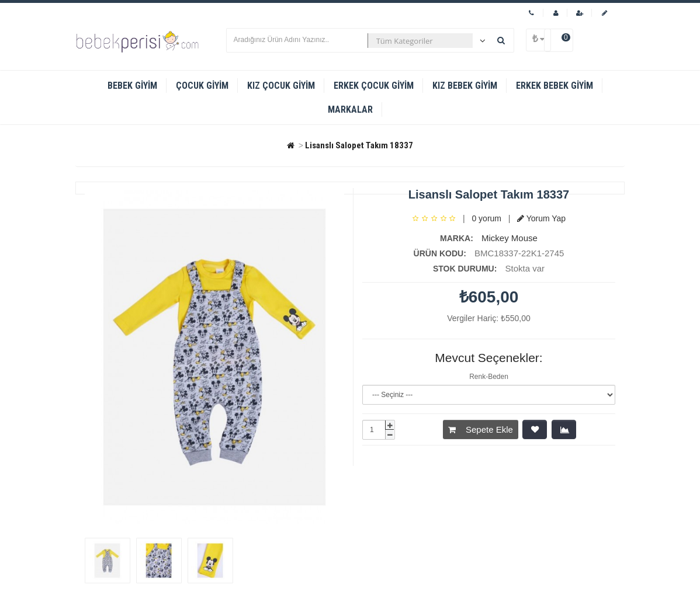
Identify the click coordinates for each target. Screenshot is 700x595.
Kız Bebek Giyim (465, 86)
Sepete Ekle (481, 429)
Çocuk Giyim (202, 86)
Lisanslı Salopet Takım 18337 (359, 145)
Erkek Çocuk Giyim (374, 86)
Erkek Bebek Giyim (555, 86)
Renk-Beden (489, 377)
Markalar (350, 109)
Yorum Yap (541, 218)
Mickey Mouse (510, 238)
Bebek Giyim (132, 86)
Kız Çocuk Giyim (281, 86)
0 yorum (486, 218)
